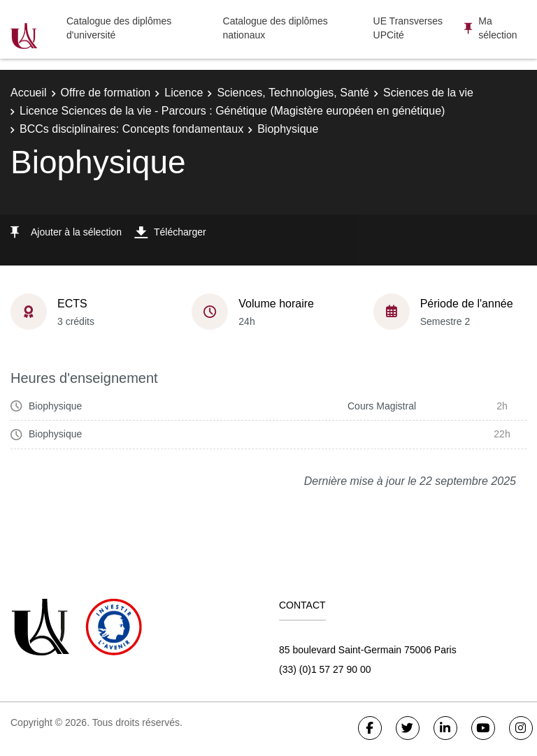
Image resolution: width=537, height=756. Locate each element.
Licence (184, 93)
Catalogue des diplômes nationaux (275, 28)
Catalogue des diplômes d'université (119, 28)
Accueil (29, 93)
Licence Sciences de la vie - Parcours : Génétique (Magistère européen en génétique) (232, 111)
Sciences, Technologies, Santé (293, 93)
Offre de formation (106, 93)
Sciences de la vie (428, 93)
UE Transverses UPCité (408, 28)
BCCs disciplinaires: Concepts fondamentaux (131, 129)
